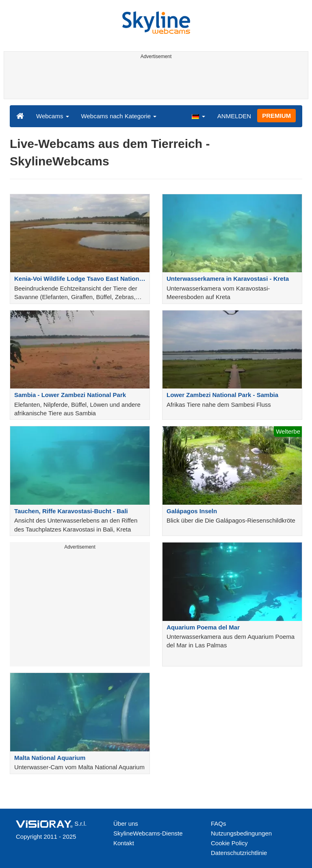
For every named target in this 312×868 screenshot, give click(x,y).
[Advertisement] (155, 80)
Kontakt (124, 843)
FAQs (219, 824)
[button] (198, 116)
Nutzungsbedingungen (241, 833)
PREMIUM (276, 116)
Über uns (126, 824)
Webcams (53, 116)
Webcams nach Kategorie (119, 116)
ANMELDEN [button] (234, 116)
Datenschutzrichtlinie (239, 853)
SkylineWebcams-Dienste (148, 833)
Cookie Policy (229, 843)
